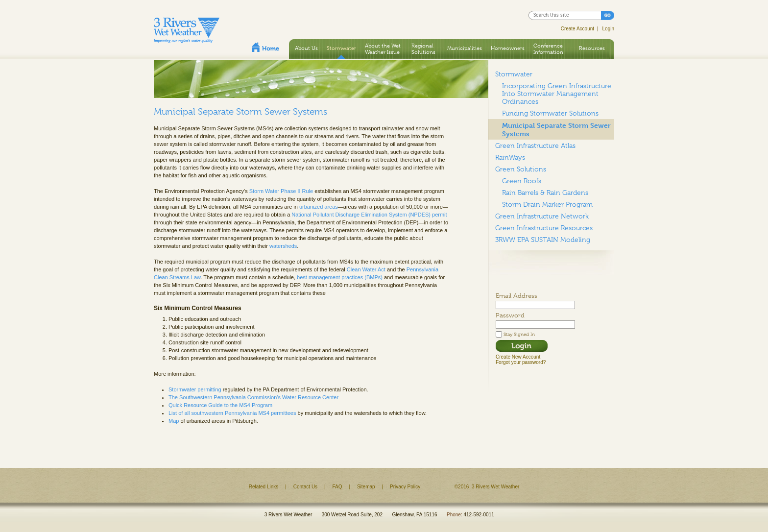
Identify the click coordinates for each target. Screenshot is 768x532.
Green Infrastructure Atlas (535, 145)
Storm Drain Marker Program (547, 204)
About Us (306, 48)
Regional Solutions (423, 49)
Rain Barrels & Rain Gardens (545, 193)
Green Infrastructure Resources (544, 228)
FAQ (337, 487)
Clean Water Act (366, 269)
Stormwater (341, 48)
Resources (592, 48)
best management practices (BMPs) (340, 277)
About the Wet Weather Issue (383, 49)
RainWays (510, 157)
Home (265, 47)
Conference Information (548, 49)
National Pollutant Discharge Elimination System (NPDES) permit (369, 215)
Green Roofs (522, 181)
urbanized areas (319, 207)
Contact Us (305, 487)
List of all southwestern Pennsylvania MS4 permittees (232, 413)
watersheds (283, 246)
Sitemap (366, 487)
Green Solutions (521, 169)
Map (174, 421)
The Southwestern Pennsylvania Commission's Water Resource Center (253, 397)
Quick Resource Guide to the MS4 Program (220, 405)
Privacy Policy (405, 487)
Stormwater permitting (195, 389)
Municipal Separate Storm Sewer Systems (556, 129)
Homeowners (508, 48)
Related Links (264, 487)
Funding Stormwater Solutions (550, 113)
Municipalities (465, 48)
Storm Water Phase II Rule (281, 191)
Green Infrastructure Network (542, 216)
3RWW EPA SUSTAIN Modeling (543, 240)
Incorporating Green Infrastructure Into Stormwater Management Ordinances (557, 94)
